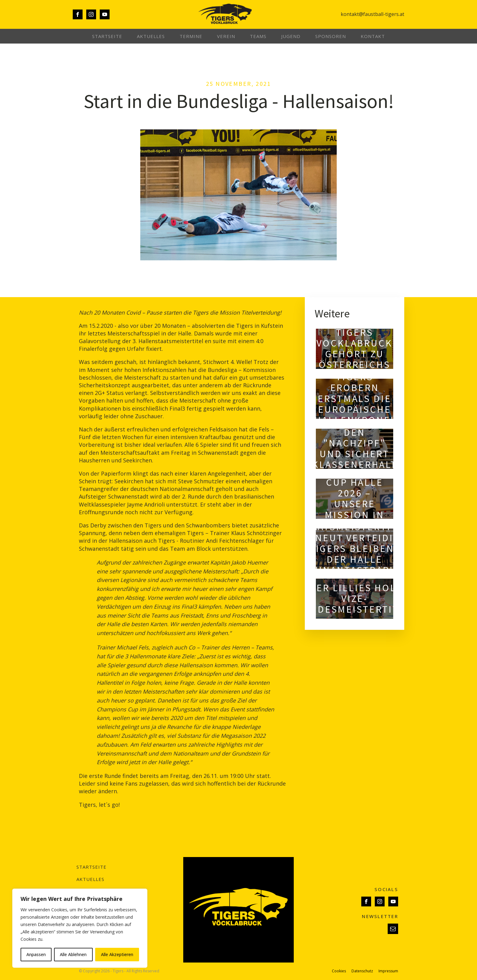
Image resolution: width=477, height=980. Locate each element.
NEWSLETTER (380, 916)
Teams (258, 36)
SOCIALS (386, 889)
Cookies (339, 971)
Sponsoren (331, 36)
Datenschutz (362, 971)
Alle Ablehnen (73, 954)
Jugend (291, 36)
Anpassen (36, 954)
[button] (393, 929)
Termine (191, 36)
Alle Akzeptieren (117, 954)
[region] (80, 928)
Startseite (107, 36)
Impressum (388, 971)
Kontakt (373, 36)
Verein (226, 36)
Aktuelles (151, 36)
